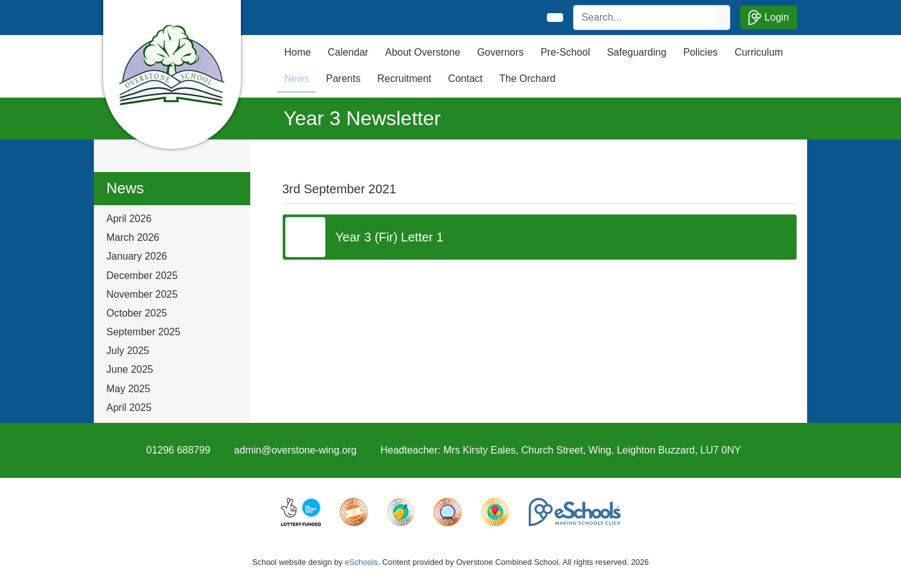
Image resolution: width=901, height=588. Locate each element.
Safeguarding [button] (637, 52)
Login (769, 18)
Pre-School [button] (565, 52)
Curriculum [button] (759, 52)
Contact (465, 79)
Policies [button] (700, 52)
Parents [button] (343, 79)
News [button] (297, 79)
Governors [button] (500, 52)
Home (298, 52)
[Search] (644, 18)
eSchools (361, 562)
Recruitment (404, 79)
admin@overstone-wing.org (295, 450)
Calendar (348, 52)
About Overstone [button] (422, 52)
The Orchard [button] (527, 79)
